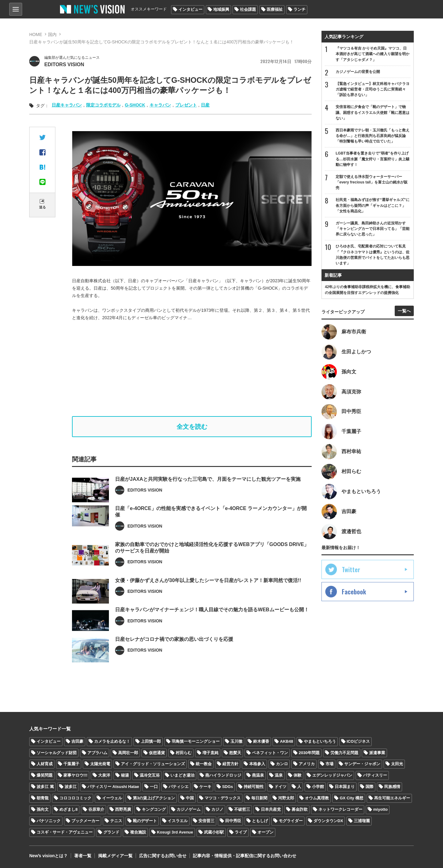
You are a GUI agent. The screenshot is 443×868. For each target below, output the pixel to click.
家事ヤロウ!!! (75, 776)
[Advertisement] (192, 369)
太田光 (397, 764)
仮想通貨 (157, 753)
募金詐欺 (300, 810)
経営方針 (230, 764)
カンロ (282, 764)
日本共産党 (271, 810)
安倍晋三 (206, 821)
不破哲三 (242, 810)
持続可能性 (254, 787)
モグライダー (291, 821)
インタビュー (190, 9)
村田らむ (184, 753)
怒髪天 (235, 753)
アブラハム (97, 753)
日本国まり (345, 787)
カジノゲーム (189, 810)
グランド (111, 832)
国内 (52, 34)
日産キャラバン (67, 105)
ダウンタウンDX (328, 821)
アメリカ (307, 764)
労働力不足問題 (344, 753)
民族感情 (392, 787)
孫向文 (43, 810)
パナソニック (49, 821)
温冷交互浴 (150, 776)
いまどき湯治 (182, 776)
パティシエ (179, 787)
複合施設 (138, 832)
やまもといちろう (320, 741)
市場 (329, 764)
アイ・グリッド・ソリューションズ (153, 764)
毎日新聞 (259, 798)
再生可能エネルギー (392, 798)
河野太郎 (286, 798)
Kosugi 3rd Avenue (175, 832)
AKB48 (287, 741)
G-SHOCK (135, 105)
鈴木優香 (261, 741)
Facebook (354, 592)
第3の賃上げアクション (154, 798)
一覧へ (404, 311)
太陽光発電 (100, 764)
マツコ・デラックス (223, 798)
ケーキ (205, 787)
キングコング (154, 810)
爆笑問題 (45, 776)
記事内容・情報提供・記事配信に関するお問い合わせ (244, 856)
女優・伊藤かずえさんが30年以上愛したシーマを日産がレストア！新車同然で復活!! (208, 599)
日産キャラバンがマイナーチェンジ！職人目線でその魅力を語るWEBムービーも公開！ (212, 628)
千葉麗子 (71, 764)
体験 (297, 776)
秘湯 (125, 776)
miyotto (380, 810)
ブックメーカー (85, 821)
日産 (205, 105)
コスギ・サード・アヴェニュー (65, 832)
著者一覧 (83, 856)
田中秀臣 (233, 821)
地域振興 (221, 9)
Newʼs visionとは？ (48, 856)
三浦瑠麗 (362, 821)
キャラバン (160, 105)
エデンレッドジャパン (332, 776)
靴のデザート (145, 821)
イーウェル (112, 798)
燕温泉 (258, 776)
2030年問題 (309, 753)
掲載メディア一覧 (115, 856)
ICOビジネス (358, 741)
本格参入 (257, 764)
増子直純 (210, 753)
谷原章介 (96, 810)
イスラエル (178, 821)
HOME (36, 34)
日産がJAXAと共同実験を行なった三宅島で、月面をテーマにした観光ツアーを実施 (208, 497)
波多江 (71, 787)
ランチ (299, 9)
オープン (265, 832)
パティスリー (375, 776)
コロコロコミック (75, 798)
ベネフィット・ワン (270, 753)
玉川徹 (236, 741)
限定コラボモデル (103, 105)
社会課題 (248, 9)
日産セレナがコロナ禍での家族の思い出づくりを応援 (174, 658)
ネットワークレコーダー (340, 810)
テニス (116, 821)
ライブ (241, 832)
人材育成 (45, 764)
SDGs (227, 787)
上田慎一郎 (151, 741)
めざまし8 (68, 810)
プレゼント (186, 105)
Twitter (351, 570)
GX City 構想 (351, 798)
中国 (190, 798)
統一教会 (204, 764)
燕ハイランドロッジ (223, 776)
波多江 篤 (45, 787)
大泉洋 (104, 776)
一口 (154, 787)
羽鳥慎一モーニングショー (196, 741)
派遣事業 (377, 753)
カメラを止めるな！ (112, 741)
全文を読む (192, 427)
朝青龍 (43, 798)
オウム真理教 (317, 798)
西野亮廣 (123, 810)
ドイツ (280, 787)
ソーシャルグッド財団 (57, 753)
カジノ (217, 810)
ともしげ (260, 821)
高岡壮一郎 (128, 753)
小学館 (318, 787)
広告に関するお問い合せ (162, 856)
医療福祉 (275, 9)
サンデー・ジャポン (362, 764)
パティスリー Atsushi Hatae (113, 787)
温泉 (279, 776)
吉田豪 (77, 741)
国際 (369, 787)
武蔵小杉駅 (214, 832)
